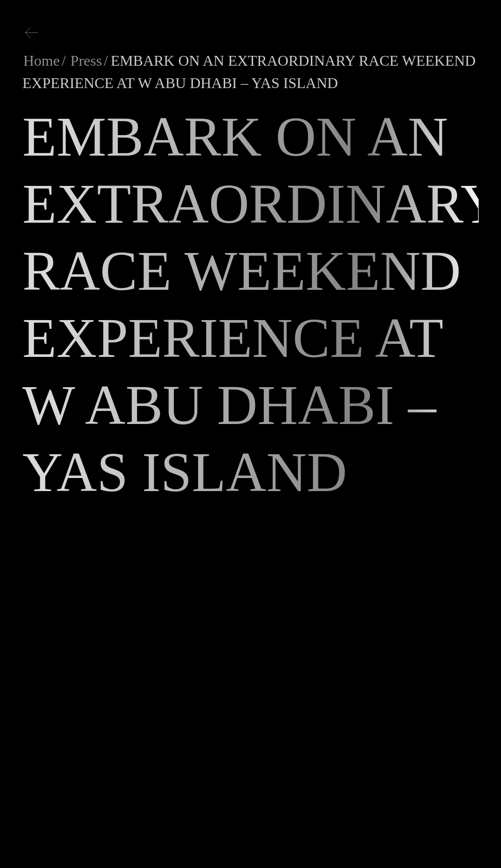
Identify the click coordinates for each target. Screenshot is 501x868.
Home (41, 61)
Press (84, 61)
